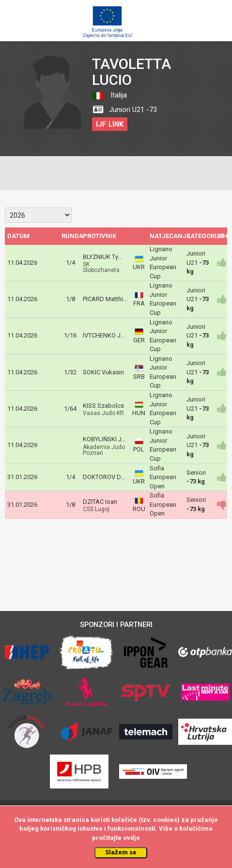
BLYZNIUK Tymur (106, 257)
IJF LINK (110, 124)
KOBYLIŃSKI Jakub (109, 439)
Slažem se (121, 852)
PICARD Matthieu (106, 299)
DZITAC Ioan (100, 502)
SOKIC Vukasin (103, 372)
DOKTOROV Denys (108, 477)
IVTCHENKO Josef (108, 335)
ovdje (131, 838)
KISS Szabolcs (103, 406)
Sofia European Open (163, 477)
